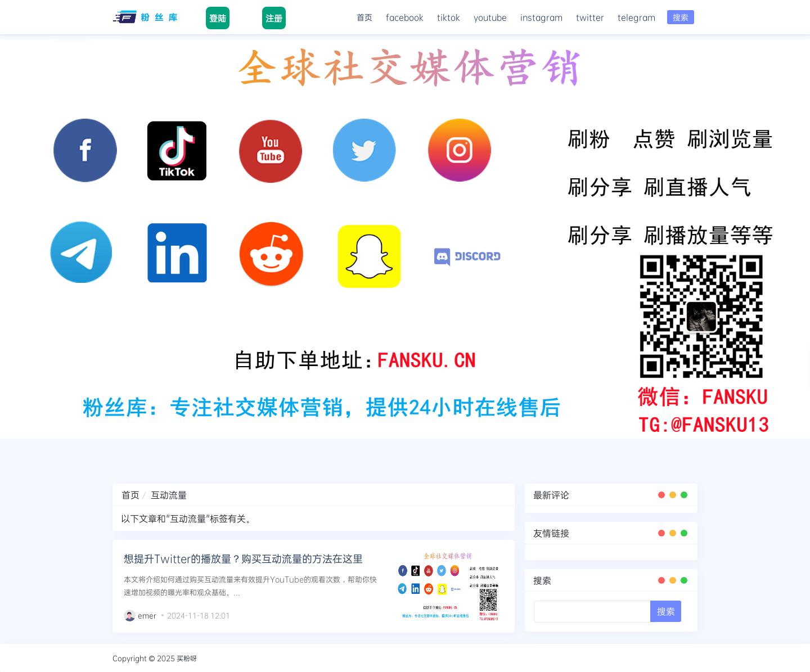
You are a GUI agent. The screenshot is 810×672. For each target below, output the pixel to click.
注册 (274, 18)
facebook (405, 17)
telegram (636, 17)
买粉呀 (187, 658)
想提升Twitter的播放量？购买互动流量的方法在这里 (243, 558)
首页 (364, 17)
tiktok (449, 17)
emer (147, 615)
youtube (490, 17)
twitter (590, 17)
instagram (541, 17)
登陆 (218, 18)
